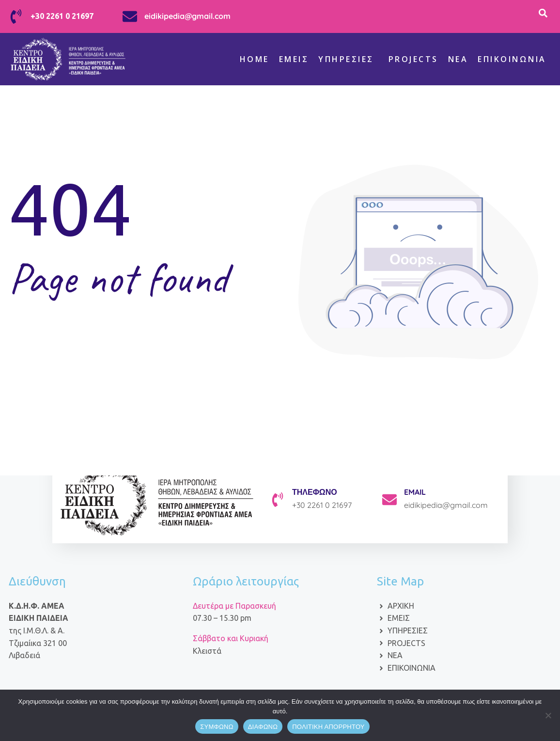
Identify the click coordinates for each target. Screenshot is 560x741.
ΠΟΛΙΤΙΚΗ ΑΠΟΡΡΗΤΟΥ (328, 727)
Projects (413, 59)
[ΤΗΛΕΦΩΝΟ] (278, 500)
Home (255, 59)
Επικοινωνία (512, 59)
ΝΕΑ (458, 59)
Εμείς (294, 59)
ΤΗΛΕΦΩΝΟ (315, 492)
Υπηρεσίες (346, 59)
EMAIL (415, 492)
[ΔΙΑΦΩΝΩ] (548, 715)
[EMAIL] (389, 500)
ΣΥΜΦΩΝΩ (217, 727)
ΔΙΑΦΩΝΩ (263, 727)
